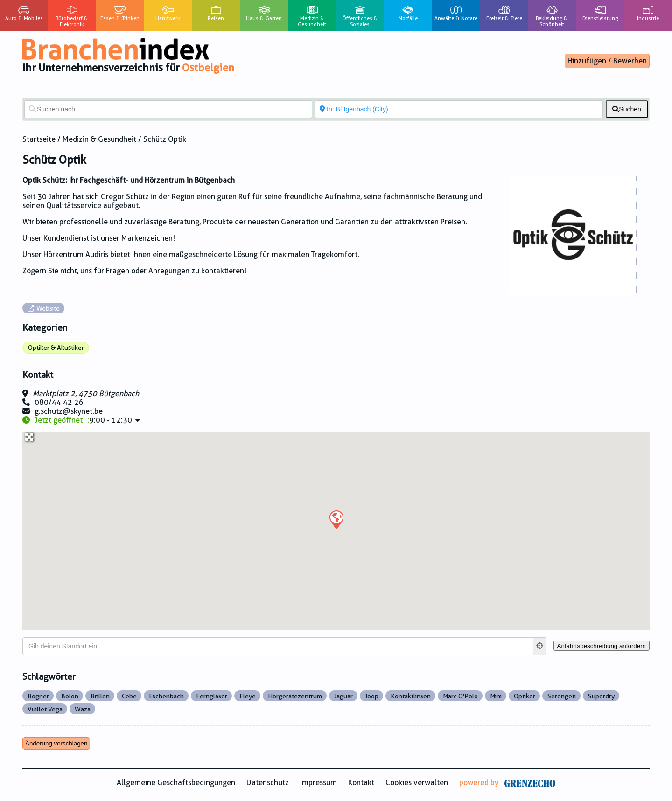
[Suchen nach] (168, 109)
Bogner (38, 696)
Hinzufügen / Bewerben (607, 61)
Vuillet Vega (45, 709)
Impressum (318, 783)
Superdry (601, 696)
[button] (336, 519)
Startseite (39, 139)
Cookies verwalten (417, 783)
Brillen (100, 696)
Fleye (248, 696)
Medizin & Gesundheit (99, 139)
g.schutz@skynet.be (69, 411)
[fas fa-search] (627, 109)
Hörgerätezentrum (295, 696)
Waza (83, 709)
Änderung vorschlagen (56, 743)
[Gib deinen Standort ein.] (278, 646)
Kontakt (361, 783)
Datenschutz (268, 783)
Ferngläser (212, 696)
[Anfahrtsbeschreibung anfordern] (602, 646)
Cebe (129, 696)
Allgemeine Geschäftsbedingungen (176, 783)
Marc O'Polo (460, 696)
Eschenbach (166, 696)
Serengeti (562, 696)
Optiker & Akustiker (56, 348)
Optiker (525, 696)
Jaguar (343, 696)
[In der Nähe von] (459, 109)
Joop (372, 696)
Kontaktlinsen (411, 696)
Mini (496, 696)
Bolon (70, 696)
